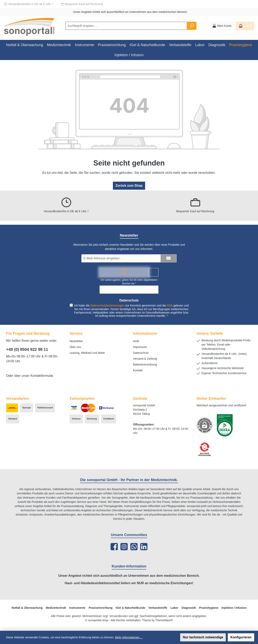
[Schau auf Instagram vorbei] (124, 547)
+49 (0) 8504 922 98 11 (27, 349)
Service (76, 333)
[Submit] (169, 258)
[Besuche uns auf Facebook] (114, 547)
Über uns (75, 347)
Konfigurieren (241, 637)
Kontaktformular (42, 376)
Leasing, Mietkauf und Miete (87, 353)
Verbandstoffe (158, 608)
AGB (170, 305)
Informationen (145, 333)
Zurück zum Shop (129, 186)
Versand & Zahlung (145, 359)
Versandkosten (119, 616)
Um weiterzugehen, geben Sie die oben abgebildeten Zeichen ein (129, 281)
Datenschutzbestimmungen (107, 305)
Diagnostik (189, 608)
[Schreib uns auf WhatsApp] (134, 547)
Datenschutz (141, 353)
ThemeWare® (164, 620)
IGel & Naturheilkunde (130, 608)
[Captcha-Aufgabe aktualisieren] (154, 272)
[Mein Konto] (222, 26)
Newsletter (76, 341)
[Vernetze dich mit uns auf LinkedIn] (144, 547)
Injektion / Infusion (234, 608)
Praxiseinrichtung (101, 608)
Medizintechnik (56, 608)
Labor (174, 608)
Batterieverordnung (145, 364)
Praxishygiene (209, 608)
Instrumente (77, 608)
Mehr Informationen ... (129, 637)
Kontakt (138, 370)
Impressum (140, 347)
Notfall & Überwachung (27, 608)
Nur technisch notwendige (203, 637)
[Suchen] (192, 26)
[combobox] (126, 26)
